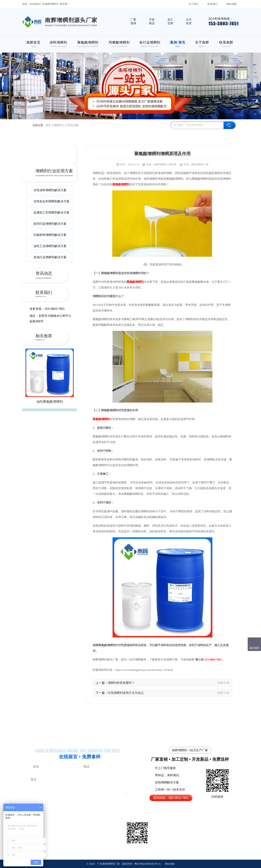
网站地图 (232, 4)
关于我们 (194, 4)
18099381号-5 (147, 864)
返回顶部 (254, 648)
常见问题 (73, 125)
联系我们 (213, 4)
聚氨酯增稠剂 (121, 184)
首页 (48, 125)
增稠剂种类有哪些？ (121, 683)
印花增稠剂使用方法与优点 (126, 693)
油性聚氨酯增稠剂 (50, 402)
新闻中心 (59, 125)
